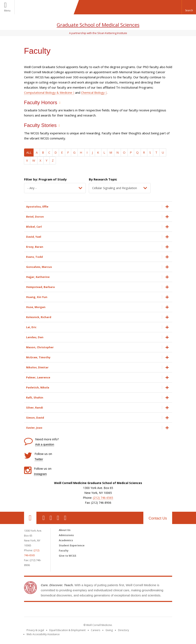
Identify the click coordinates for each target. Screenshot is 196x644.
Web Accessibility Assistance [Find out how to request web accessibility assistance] (43, 634)
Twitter (39, 459)
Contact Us (158, 518)
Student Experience (72, 545)
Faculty (64, 551)
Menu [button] (7, 11)
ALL (29, 152)
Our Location (30, 518)
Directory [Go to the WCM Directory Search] (124, 630)
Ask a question (45, 444)
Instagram (40, 474)
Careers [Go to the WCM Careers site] (96, 630)
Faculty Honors (41, 102)
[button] (189, 7)
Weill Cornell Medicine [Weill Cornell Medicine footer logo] (98, 610)
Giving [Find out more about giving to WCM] (109, 630)
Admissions (66, 535)
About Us (65, 530)
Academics (66, 540)
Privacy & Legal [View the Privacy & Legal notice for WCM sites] (35, 630)
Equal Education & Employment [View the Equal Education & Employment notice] (67, 630)
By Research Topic (103, 179)
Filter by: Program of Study (45, 179)
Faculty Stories (40, 125)
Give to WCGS (67, 556)
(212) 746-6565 (103, 498)
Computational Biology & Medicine (48, 92)
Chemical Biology (93, 92)
